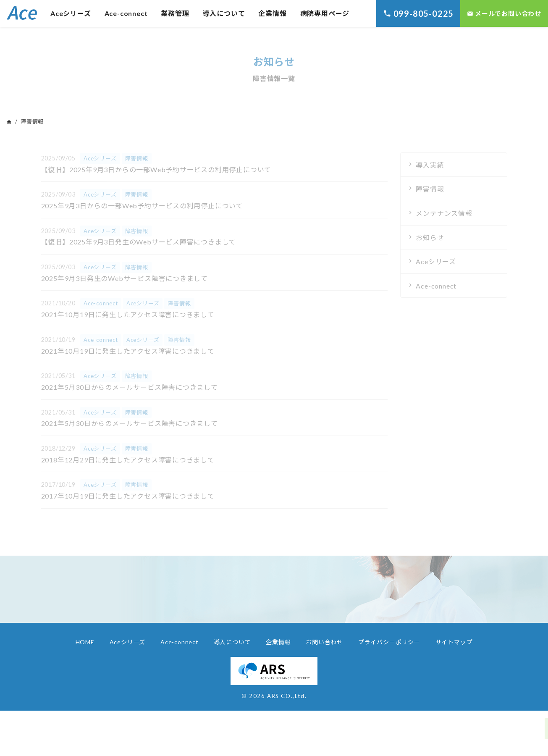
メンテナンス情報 (444, 213)
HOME (85, 642)
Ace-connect (126, 13)
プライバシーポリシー (389, 642)
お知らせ (430, 238)
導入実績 (430, 165)
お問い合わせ (324, 642)
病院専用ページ (325, 13)
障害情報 (430, 189)
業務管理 (175, 13)
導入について (224, 13)
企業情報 (272, 13)
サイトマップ (454, 642)
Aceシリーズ (71, 13)
